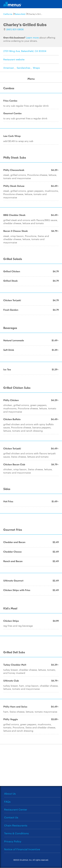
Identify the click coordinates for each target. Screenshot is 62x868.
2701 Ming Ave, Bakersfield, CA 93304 (25, 51)
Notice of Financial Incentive (22, 849)
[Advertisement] (31, 765)
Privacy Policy (13, 841)
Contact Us (11, 817)
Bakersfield (20, 14)
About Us (10, 793)
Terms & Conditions (16, 833)
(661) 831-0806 (15, 29)
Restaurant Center (16, 809)
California (8, 14)
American (9, 68)
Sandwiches (23, 68)
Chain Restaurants (16, 825)
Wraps (36, 68)
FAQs (7, 802)
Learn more (32, 37)
